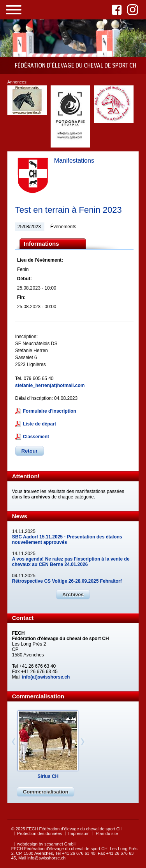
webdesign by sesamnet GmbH (47, 844)
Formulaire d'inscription (50, 411)
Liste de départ (40, 424)
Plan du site (107, 833)
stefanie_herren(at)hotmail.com (50, 385)
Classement (36, 437)
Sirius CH (48, 776)
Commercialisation (46, 792)
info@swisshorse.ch (46, 858)
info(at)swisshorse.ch (46, 677)
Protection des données (40, 833)
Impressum (79, 833)
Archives (73, 595)
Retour (30, 451)
